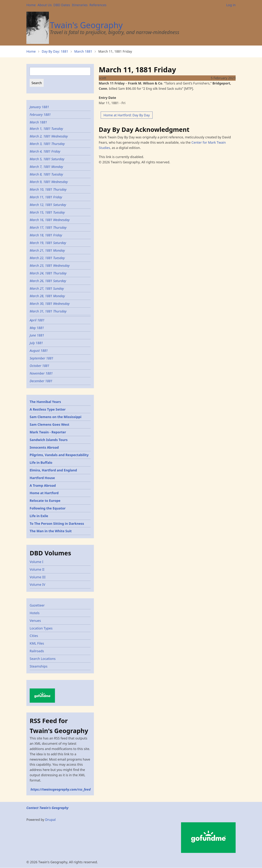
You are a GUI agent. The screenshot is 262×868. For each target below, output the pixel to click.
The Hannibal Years (45, 402)
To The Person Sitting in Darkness (57, 523)
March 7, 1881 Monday (46, 167)
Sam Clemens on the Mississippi (55, 417)
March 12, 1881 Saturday (48, 205)
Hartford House (42, 478)
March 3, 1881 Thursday (48, 144)
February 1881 (40, 115)
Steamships (39, 666)
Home (31, 5)
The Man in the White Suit (51, 531)
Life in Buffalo (41, 462)
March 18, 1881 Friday (46, 235)
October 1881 (39, 366)
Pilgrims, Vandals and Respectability (59, 455)
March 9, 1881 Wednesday (49, 182)
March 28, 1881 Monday (47, 296)
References (98, 5)
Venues (35, 621)
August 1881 (39, 351)
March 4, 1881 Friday (45, 151)
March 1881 (83, 51)
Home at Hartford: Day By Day (127, 115)
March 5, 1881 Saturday (47, 159)
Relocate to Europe (45, 501)
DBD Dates (62, 5)
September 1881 (41, 358)
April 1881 (37, 320)
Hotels (35, 613)
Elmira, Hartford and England (53, 470)
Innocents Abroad (44, 447)
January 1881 (39, 107)
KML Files (37, 643)
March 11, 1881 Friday (46, 197)
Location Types (41, 628)
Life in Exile (39, 516)
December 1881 (41, 381)
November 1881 (41, 373)
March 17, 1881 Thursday (48, 227)
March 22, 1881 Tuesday (48, 258)
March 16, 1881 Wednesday (50, 220)
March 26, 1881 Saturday (48, 281)
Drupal (50, 820)
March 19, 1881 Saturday (48, 243)
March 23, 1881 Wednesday (50, 265)
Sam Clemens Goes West (49, 424)
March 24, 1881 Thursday (48, 273)
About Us (45, 5)
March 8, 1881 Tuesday (46, 174)
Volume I (36, 562)
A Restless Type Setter (48, 409)
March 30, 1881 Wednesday (50, 304)
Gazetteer (37, 605)
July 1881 (36, 343)
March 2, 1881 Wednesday (49, 136)
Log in (231, 5)
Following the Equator (48, 508)
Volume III (38, 577)
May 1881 (37, 328)
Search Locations (43, 659)
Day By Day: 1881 (55, 51)
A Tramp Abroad (43, 485)
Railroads (37, 651)
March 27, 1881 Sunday (47, 288)
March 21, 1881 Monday (47, 250)
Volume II (37, 569)
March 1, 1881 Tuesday (46, 129)
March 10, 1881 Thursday (48, 189)
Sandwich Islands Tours (49, 440)
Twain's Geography (86, 25)
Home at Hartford (44, 493)
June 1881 (37, 335)
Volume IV (37, 584)
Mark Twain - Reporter (48, 432)
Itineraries (80, 5)
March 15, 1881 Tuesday (48, 212)
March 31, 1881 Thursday (48, 311)
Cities (34, 636)
